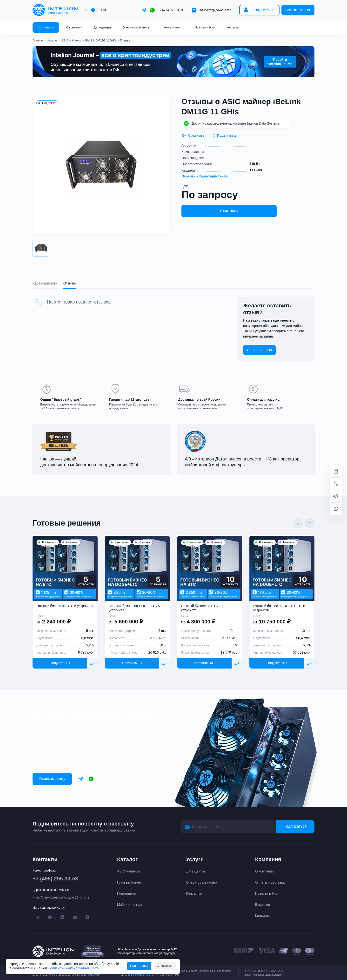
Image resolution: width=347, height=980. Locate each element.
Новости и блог (205, 27)
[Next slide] (310, 523)
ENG (104, 10)
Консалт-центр (173, 27)
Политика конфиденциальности (265, 975)
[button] (41, 248)
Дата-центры (102, 27)
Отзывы (70, 283)
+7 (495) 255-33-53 (170, 10)
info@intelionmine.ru (59, 758)
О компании (74, 27)
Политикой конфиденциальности (74, 968)
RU (87, 10)
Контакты (233, 27)
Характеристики (45, 283)
